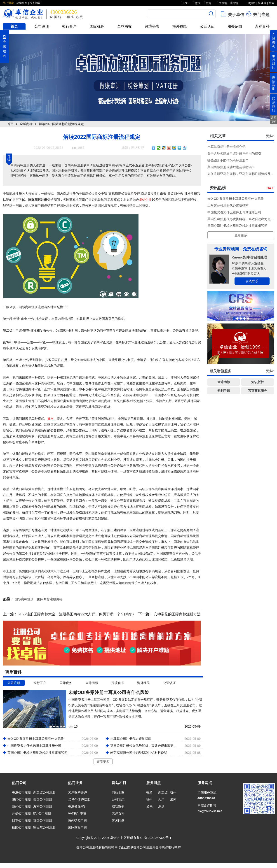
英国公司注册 (43, 820)
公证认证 (207, 26)
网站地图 (118, 792)
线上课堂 (8, 3)
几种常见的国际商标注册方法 (177, 614)
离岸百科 (262, 26)
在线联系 (252, 281)
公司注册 (42, 26)
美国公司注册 (43, 799)
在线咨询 (274, 40)
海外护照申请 (77, 820)
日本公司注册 (21, 820)
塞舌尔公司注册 (44, 827)
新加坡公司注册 (44, 792)
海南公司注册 (43, 806)
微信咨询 (274, 83)
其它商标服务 (258, 391)
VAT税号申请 (77, 813)
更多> (270, 136)
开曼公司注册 (21, 813)
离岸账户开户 (77, 792)
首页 (14, 26)
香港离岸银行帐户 (168, 847)
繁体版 (262, 3)
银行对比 (274, 62)
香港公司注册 (21, 792)
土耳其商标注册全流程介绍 (226, 147)
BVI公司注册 (42, 813)
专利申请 (224, 391)
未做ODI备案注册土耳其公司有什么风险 (236, 199)
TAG (185, 3)
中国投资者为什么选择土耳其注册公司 (234, 212)
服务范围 (235, 26)
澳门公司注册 (21, 799)
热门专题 (257, 14)
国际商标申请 (77, 827)
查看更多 (103, 762)
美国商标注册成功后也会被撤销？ (231, 167)
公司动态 (118, 799)
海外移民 (180, 26)
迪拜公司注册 (21, 806)
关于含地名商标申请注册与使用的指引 (234, 154)
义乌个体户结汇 (79, 799)
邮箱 (234, 3)
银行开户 (69, 26)
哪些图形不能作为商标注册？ (228, 160)
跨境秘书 (152, 26)
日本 (50, 419)
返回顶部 (273, 120)
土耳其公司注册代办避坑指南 (228, 205)
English (251, 3)
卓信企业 (145, 200)
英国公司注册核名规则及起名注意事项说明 (237, 226)
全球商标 (124, 26)
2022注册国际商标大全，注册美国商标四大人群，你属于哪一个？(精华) (76, 614)
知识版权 (258, 382)
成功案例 (22, 3)
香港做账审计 (77, 806)
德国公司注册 (21, 827)
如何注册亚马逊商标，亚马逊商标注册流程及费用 (242, 174)
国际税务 (97, 26)
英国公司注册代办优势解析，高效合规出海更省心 (242, 219)
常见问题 (35, 3)
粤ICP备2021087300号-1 (154, 838)
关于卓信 (232, 14)
